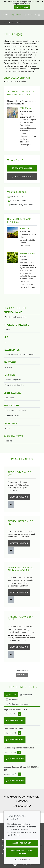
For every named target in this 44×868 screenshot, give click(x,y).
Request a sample (22, 168)
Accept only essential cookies (22, 852)
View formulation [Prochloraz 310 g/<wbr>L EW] (19, 497)
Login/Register (15, 720)
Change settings (22, 860)
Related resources (16, 197)
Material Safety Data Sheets (20, 205)
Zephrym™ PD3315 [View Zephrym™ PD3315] (28, 253)
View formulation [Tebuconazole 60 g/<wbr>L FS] (19, 543)
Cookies (17, 835)
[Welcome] (13, 15)
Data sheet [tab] (26, 695)
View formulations (16, 201)
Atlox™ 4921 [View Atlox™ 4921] (26, 228)
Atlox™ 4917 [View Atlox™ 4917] (26, 108)
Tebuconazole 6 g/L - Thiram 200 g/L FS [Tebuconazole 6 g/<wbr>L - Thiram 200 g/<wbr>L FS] (21, 569)
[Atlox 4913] (22, 177)
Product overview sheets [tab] (17, 704)
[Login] (11, 504)
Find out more (22, 7)
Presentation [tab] (12, 699)
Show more (22, 675)
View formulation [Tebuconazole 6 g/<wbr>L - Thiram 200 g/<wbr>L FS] (19, 592)
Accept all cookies (22, 843)
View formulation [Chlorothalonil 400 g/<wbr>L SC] (19, 647)
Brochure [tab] (11, 695)
